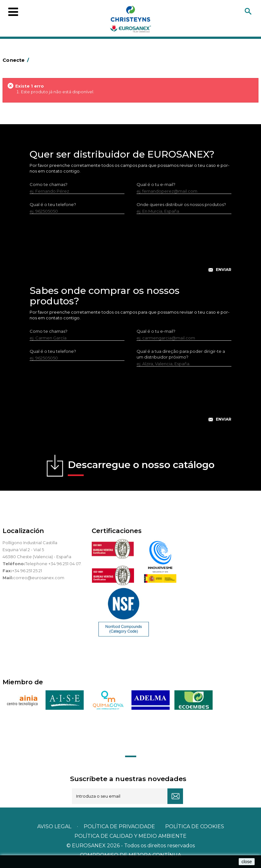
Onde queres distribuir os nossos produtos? (181, 204)
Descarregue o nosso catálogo (141, 467)
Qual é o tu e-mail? (156, 184)
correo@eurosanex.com (39, 578)
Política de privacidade (119, 826)
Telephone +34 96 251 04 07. (53, 564)
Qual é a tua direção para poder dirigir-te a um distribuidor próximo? (181, 354)
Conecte (17, 60)
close (247, 862)
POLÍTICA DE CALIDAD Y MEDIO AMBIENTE (130, 836)
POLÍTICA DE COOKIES (195, 826)
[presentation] (130, 248)
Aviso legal (54, 826)
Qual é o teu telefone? (53, 204)
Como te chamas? (49, 184)
